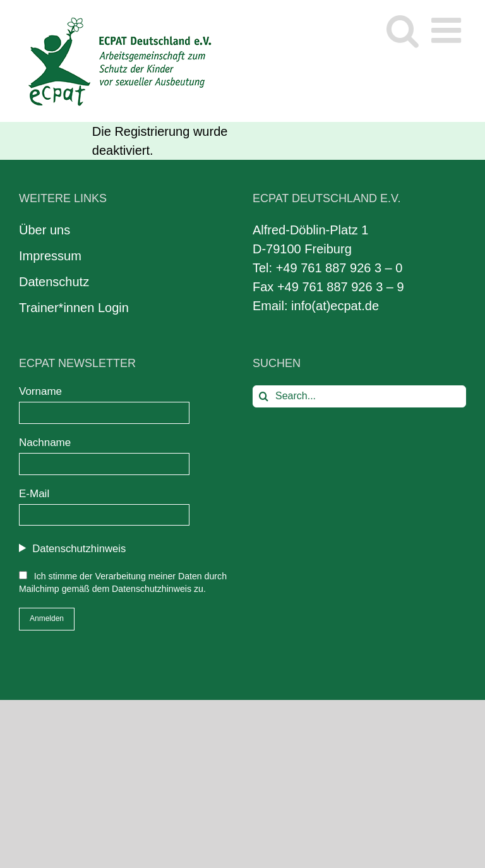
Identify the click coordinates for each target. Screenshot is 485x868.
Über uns (45, 230)
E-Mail (34, 494)
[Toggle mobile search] (403, 30)
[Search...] (359, 396)
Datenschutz (54, 282)
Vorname (40, 391)
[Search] (264, 396)
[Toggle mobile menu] (449, 30)
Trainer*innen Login (74, 308)
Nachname (45, 443)
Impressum (50, 256)
